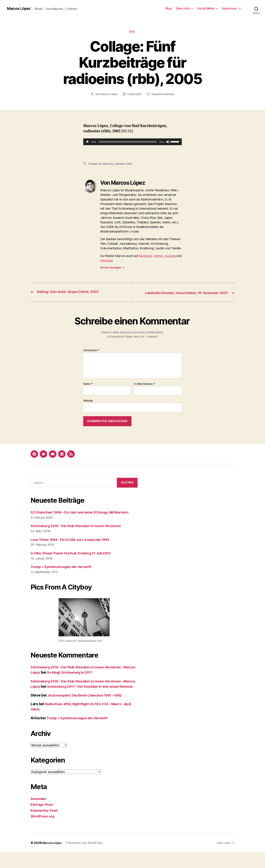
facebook (145, 256)
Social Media (206, 8)
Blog (169, 8)
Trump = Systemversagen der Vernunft (64, 577)
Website (88, 406)
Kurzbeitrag (106, 164)
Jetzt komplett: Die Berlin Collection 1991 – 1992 (89, 711)
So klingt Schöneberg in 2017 (86, 683)
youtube (170, 256)
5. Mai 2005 (134, 95)
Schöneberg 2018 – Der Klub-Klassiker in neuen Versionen (80, 536)
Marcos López (20, 8)
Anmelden (39, 814)
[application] (132, 142)
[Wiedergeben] (88, 142)
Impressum (230, 8)
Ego (133, 32)
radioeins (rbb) (124, 164)
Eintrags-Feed (43, 820)
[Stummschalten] (168, 142)
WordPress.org (43, 832)
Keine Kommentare (164, 95)
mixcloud (106, 261)
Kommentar (91, 355)
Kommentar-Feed (45, 826)
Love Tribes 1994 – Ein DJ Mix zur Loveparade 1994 (75, 550)
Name (88, 389)
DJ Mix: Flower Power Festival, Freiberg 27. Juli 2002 (75, 563)
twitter (158, 256)
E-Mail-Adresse (145, 389)
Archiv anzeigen (112, 268)
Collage (93, 164)
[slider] (128, 142)
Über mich (183, 8)
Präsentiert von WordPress (85, 858)
